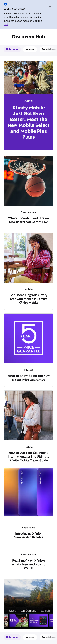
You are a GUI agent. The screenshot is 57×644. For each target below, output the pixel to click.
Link (6, 24)
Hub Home (12, 49)
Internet (30, 49)
